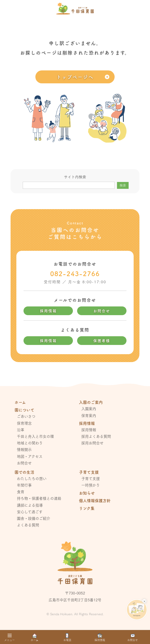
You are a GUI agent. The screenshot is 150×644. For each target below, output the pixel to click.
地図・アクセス (30, 456)
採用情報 (48, 311)
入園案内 (89, 408)
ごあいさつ (26, 416)
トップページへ (75, 77)
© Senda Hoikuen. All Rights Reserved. (75, 614)
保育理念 (24, 423)
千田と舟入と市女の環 (35, 436)
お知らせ (87, 493)
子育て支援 (91, 478)
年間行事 (24, 485)
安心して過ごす (30, 512)
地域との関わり (30, 443)
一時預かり (91, 485)
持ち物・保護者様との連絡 (39, 498)
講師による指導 (30, 505)
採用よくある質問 (96, 436)
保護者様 (102, 340)
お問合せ (102, 311)
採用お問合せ (92, 443)
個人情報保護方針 (95, 500)
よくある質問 (28, 525)
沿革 (21, 430)
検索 (123, 185)
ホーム (20, 402)
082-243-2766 (75, 273)
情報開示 (24, 449)
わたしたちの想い (32, 478)
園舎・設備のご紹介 (34, 518)
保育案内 (89, 415)
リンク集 (87, 508)
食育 (21, 492)
